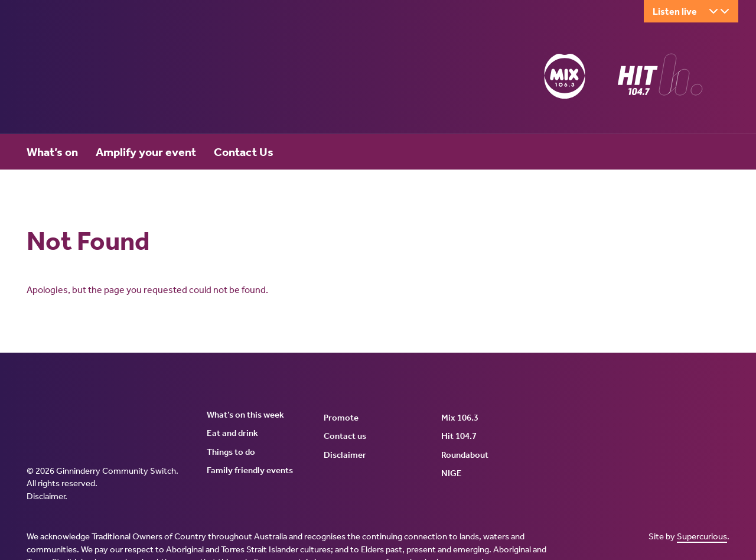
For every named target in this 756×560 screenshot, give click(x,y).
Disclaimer (46, 496)
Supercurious (702, 536)
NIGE (452, 473)
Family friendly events (250, 470)
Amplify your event (146, 152)
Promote (341, 418)
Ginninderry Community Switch (142, 79)
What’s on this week (245, 415)
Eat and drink (232, 433)
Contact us (345, 436)
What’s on (52, 152)
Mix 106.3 (460, 418)
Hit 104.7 (459, 436)
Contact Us (244, 152)
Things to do (231, 452)
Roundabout (465, 455)
